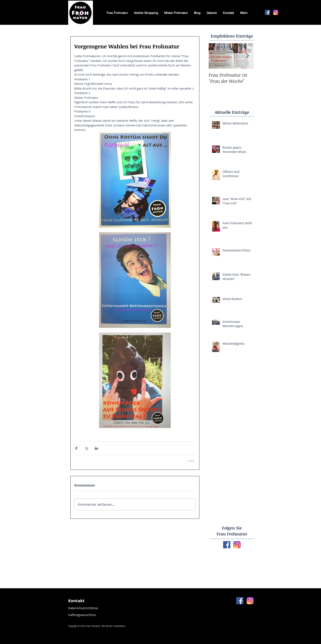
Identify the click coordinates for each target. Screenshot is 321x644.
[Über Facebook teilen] (76, 448)
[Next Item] (247, 56)
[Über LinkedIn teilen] (96, 448)
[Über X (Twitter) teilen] (86, 448)
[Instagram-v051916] (276, 12)
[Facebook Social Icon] (267, 12)
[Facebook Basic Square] (227, 545)
